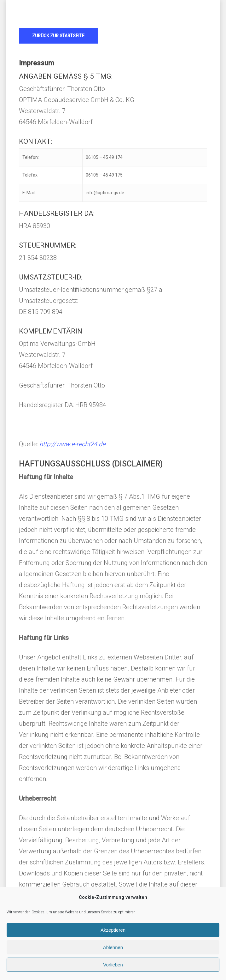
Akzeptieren (113, 930)
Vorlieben (113, 965)
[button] (58, 36)
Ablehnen (113, 947)
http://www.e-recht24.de (72, 444)
